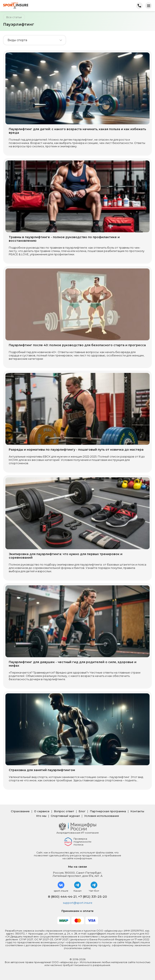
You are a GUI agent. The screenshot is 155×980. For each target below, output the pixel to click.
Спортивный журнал (65, 816)
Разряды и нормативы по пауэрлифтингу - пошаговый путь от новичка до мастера (76, 450)
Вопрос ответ (64, 811)
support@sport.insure (78, 903)
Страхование (20, 811)
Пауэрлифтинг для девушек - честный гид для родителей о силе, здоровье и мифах (73, 664)
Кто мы (41, 816)
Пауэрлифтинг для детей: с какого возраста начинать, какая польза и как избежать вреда (77, 131)
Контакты (137, 811)
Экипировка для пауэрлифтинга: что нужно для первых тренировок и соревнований (66, 556)
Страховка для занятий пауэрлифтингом (42, 770)
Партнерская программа (108, 811)
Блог (82, 811)
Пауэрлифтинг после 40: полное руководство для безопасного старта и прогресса (77, 345)
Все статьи (14, 17)
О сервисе (42, 811)
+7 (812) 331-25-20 (93, 897)
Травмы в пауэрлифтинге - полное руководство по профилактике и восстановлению (64, 239)
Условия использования (102, 816)
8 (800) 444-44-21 (62, 897)
